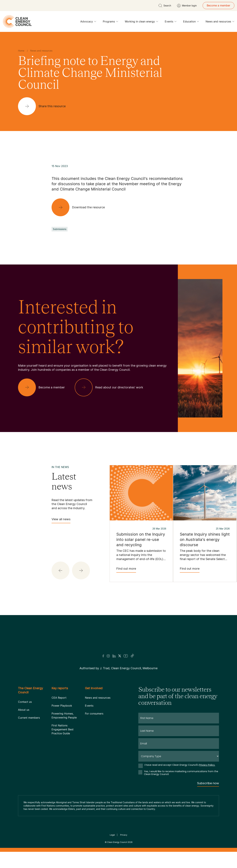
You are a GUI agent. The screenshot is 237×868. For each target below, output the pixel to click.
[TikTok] (132, 656)
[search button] (165, 6)
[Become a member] (44, 387)
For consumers (94, 714)
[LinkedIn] (114, 656)
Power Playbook (62, 706)
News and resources (220, 22)
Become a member (218, 5)
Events (171, 22)
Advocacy (88, 22)
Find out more (126, 570)
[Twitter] (120, 656)
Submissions (60, 229)
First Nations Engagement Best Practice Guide (63, 729)
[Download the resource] (81, 207)
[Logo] (118, 639)
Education (191, 22)
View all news (61, 520)
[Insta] (108, 656)
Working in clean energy (141, 22)
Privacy (124, 835)
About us (24, 710)
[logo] (17, 21)
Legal (112, 835)
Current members (29, 718)
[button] (60, 570)
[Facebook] (103, 656)
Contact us (25, 702)
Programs (110, 22)
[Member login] (187, 6)
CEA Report (59, 698)
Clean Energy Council (117, 842)
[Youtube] (126, 656)
